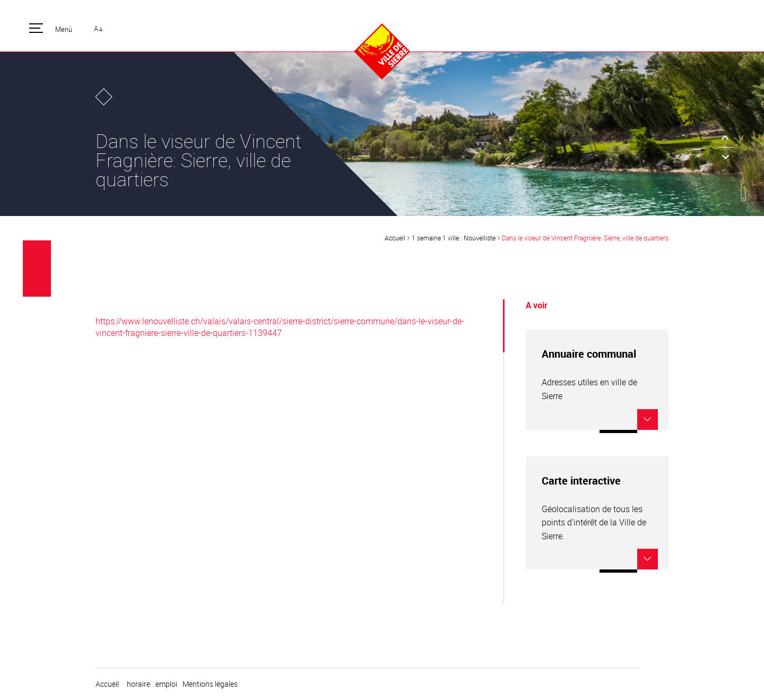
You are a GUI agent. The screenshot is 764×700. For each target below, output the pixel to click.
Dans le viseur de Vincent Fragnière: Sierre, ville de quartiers (585, 238)
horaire (138, 684)
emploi (166, 684)
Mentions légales (210, 684)
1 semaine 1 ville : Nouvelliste (454, 238)
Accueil (395, 238)
